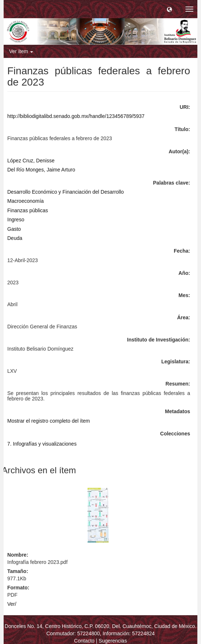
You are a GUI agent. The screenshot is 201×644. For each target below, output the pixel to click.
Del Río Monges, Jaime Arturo (41, 170)
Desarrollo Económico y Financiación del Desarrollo (66, 192)
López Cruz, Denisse (31, 161)
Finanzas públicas (28, 210)
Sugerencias (113, 641)
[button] (169, 9)
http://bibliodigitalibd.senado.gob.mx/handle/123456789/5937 (76, 116)
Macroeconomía (25, 201)
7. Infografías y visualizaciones (42, 444)
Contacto (84, 641)
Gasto (14, 229)
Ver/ (12, 604)
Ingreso (16, 220)
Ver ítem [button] (21, 51)
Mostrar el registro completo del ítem (49, 421)
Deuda (15, 238)
